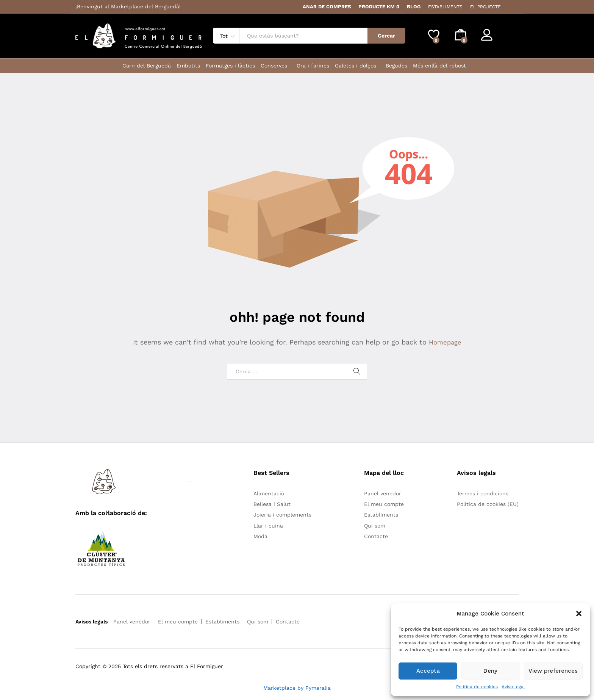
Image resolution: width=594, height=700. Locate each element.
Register (508, 39)
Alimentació (269, 493)
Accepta (428, 671)
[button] (579, 614)
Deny (490, 671)
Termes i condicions (483, 493)
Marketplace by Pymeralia (297, 688)
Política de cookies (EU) (488, 504)
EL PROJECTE (485, 7)
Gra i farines (313, 66)
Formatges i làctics (230, 66)
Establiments (381, 515)
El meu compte (384, 504)
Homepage (445, 342)
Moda (260, 536)
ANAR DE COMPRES (327, 7)
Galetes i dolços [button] (356, 66)
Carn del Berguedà (147, 66)
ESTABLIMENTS (445, 7)
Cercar (386, 36)
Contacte (376, 536)
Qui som (375, 526)
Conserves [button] (274, 66)
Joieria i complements (282, 515)
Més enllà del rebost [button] (439, 66)
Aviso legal (513, 687)
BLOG (414, 7)
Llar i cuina (268, 526)
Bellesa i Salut (272, 504)
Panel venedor (383, 493)
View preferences (553, 671)
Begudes (396, 66)
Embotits (188, 66)
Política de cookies (477, 687)
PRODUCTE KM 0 (379, 7)
